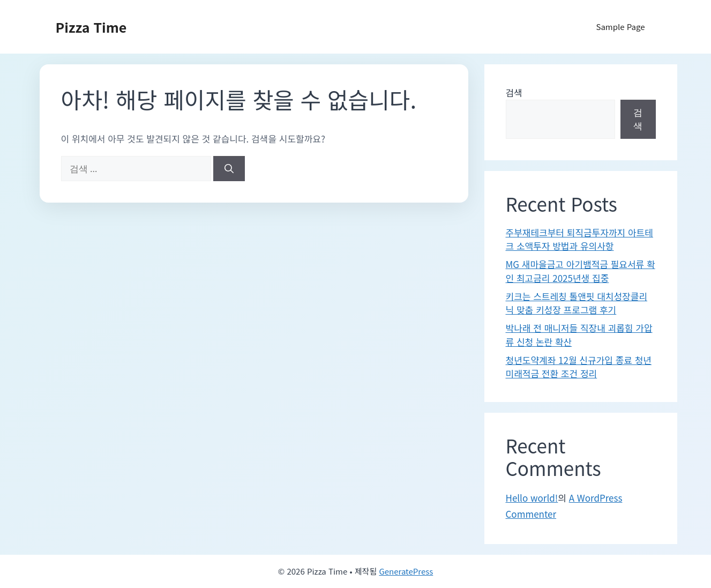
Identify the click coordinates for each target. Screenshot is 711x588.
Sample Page (620, 27)
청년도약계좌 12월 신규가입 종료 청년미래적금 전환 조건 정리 (579, 367)
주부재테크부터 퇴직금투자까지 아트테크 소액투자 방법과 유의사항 (579, 239)
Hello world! (532, 498)
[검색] (229, 169)
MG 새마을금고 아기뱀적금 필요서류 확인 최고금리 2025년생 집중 (581, 271)
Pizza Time (91, 27)
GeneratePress (406, 571)
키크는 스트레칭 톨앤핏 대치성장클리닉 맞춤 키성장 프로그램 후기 (577, 303)
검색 (514, 92)
